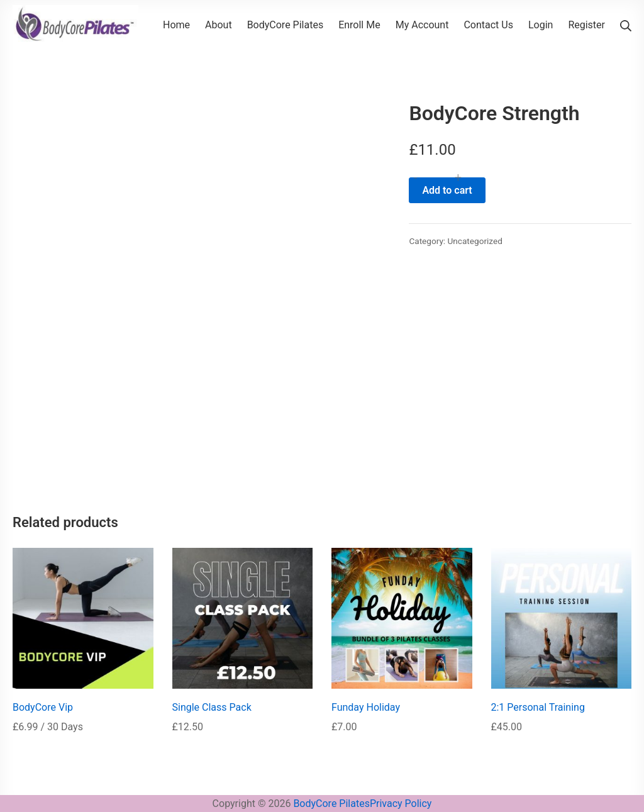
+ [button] (458, 177)
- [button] (416, 177)
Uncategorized (475, 241)
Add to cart (447, 190)
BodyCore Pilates (331, 804)
